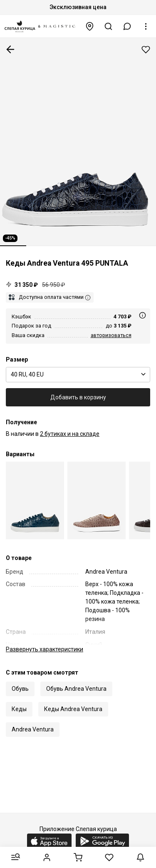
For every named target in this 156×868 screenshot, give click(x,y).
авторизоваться (111, 335)
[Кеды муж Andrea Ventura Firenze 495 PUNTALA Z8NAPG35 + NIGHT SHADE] (97, 500)
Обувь (20, 689)
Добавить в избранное (146, 50)
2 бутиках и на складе (70, 434)
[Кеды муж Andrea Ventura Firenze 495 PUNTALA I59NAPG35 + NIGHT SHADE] (35, 500)
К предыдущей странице (10, 49)
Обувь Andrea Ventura (76, 689)
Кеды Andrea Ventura (73, 709)
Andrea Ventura (33, 729)
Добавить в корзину (78, 397)
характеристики (45, 649)
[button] (127, 26)
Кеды (19, 709)
